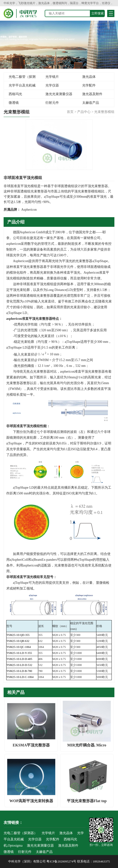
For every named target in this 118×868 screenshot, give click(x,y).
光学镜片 (52, 77)
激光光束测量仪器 (59, 94)
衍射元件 (52, 103)
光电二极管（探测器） (20, 78)
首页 (70, 112)
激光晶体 (89, 77)
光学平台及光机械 (22, 85)
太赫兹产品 (91, 103)
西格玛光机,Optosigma (13, 95)
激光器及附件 (92, 94)
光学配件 (89, 85)
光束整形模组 (104, 112)
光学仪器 (52, 85)
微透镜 (14, 103)
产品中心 (84, 112)
